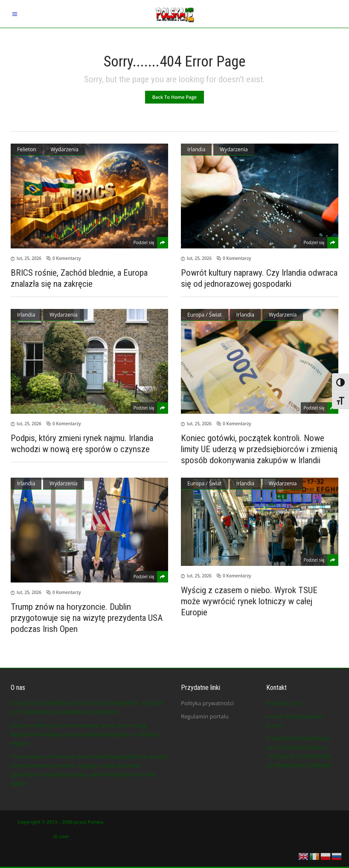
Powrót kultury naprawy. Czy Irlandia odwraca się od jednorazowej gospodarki (259, 278)
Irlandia (196, 149)
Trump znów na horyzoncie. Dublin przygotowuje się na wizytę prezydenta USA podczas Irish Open (87, 618)
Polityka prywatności (207, 703)
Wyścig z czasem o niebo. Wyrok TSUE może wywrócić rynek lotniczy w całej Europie (249, 601)
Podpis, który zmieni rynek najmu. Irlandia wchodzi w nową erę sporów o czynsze (82, 444)
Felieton (27, 149)
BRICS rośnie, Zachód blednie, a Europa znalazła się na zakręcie (79, 278)
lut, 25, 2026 (29, 258)
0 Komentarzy (67, 258)
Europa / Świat (205, 315)
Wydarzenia (65, 149)
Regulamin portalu (205, 716)
